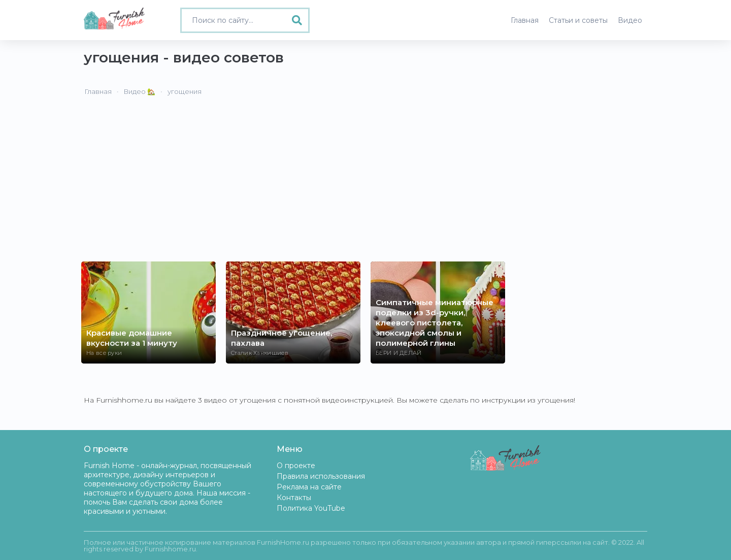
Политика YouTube (311, 508)
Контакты (294, 498)
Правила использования (321, 476)
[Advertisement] (365, 185)
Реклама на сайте (309, 487)
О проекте (296, 466)
